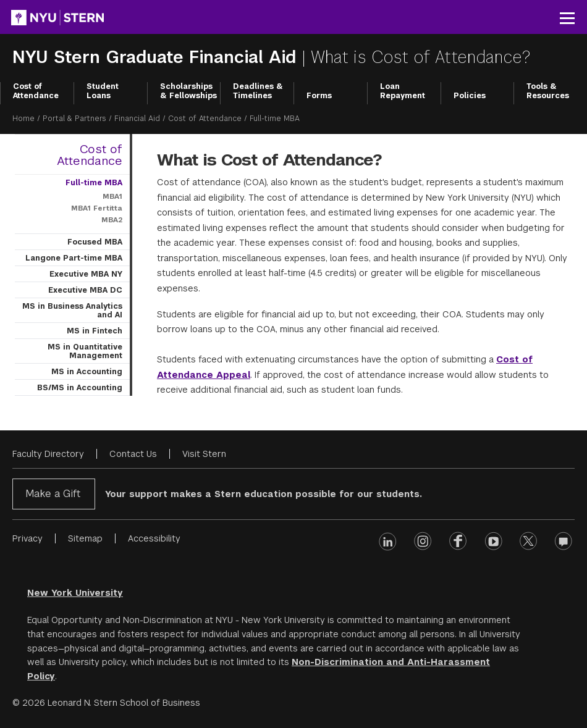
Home (23, 119)
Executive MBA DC (85, 290)
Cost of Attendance (36, 91)
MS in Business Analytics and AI (72, 311)
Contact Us (133, 454)
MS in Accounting (87, 372)
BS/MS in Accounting (80, 388)
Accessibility (154, 538)
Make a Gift (53, 494)
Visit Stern (204, 454)
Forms (319, 96)
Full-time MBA (94, 183)
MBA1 (112, 196)
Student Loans (103, 91)
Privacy (27, 538)
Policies (470, 96)
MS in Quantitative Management (85, 351)
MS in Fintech (95, 331)
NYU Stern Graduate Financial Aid (157, 57)
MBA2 (112, 220)
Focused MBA (95, 242)
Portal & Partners (74, 119)
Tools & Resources (548, 91)
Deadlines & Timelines (258, 91)
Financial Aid (137, 119)
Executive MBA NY (86, 274)
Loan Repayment (403, 91)
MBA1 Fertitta (97, 208)
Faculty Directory (48, 454)
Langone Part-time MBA (74, 258)
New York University (75, 593)
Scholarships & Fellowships (188, 91)
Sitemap (85, 538)
